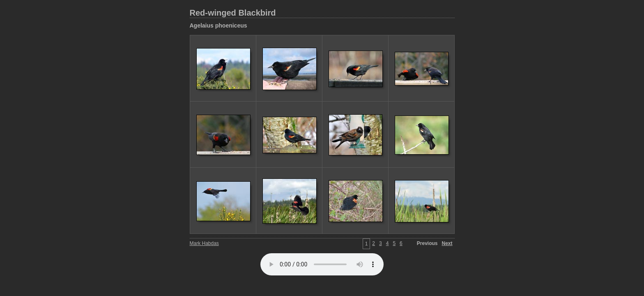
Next (447, 243)
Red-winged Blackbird (233, 13)
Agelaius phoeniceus (218, 25)
